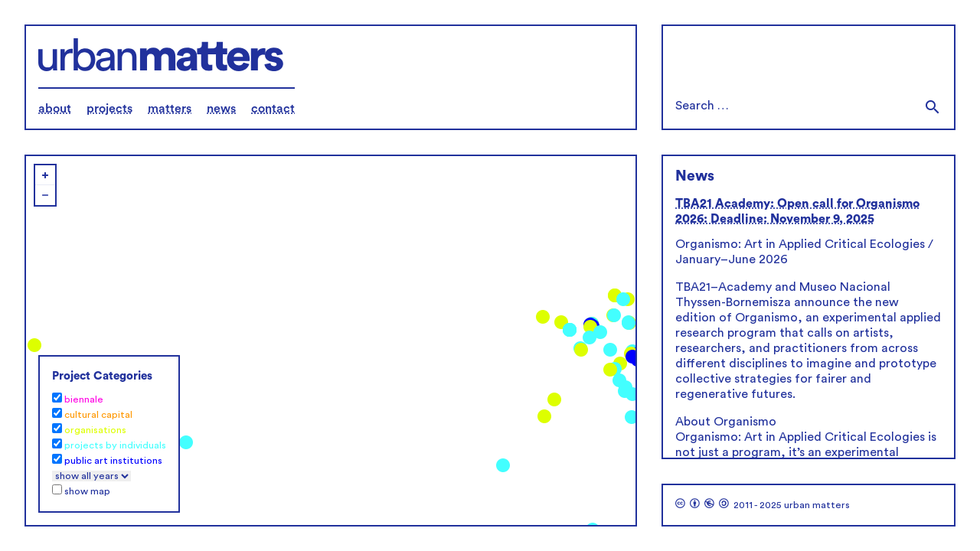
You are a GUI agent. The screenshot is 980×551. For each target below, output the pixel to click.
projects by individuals (115, 445)
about (55, 109)
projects (109, 109)
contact (273, 109)
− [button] (45, 195)
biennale (84, 399)
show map (87, 491)
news (221, 109)
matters (170, 109)
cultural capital (98, 415)
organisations (95, 430)
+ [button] (45, 175)
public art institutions (113, 461)
